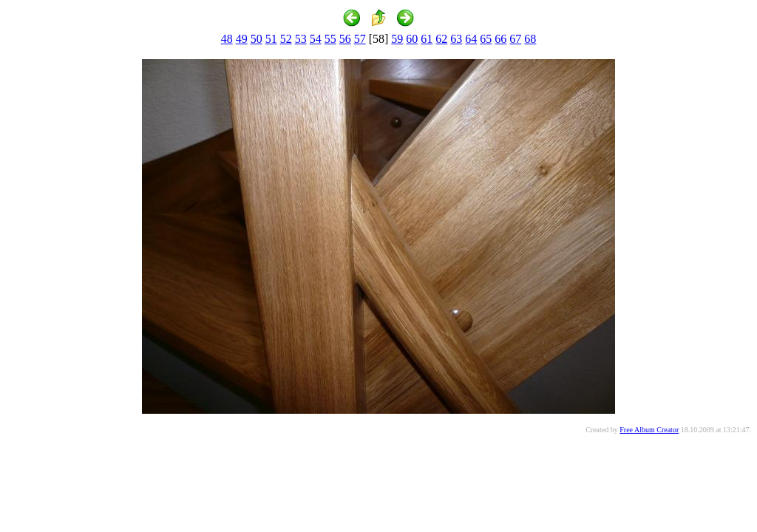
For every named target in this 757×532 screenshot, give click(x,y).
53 (301, 39)
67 (515, 39)
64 (471, 39)
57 (360, 39)
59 (397, 39)
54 (316, 39)
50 (257, 39)
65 (486, 39)
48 (227, 39)
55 (330, 39)
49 (242, 39)
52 (286, 39)
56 (345, 39)
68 (530, 39)
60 (412, 39)
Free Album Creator (649, 430)
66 (500, 39)
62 (441, 39)
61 (427, 39)
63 (456, 39)
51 (271, 39)
